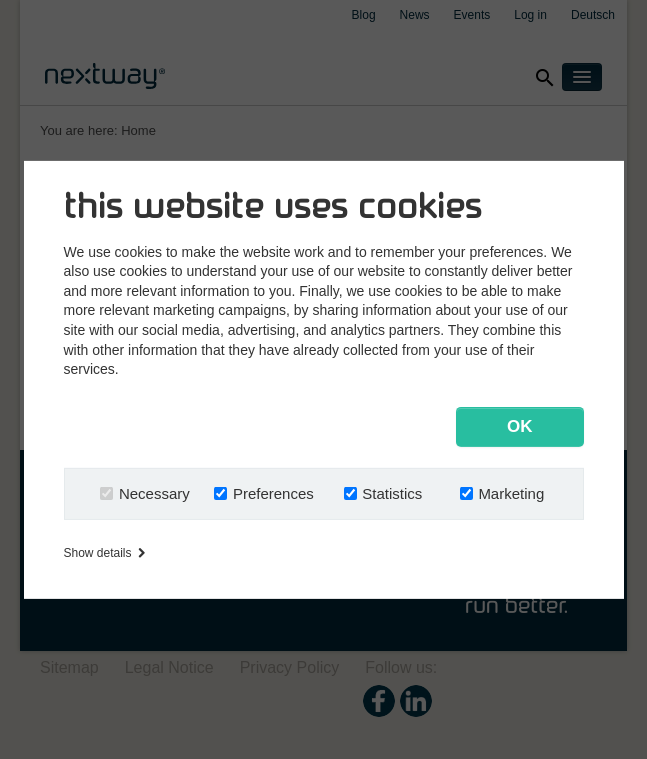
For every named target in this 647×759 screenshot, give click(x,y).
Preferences (273, 493)
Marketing (511, 493)
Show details (104, 553)
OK (520, 426)
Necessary (154, 493)
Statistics (392, 493)
